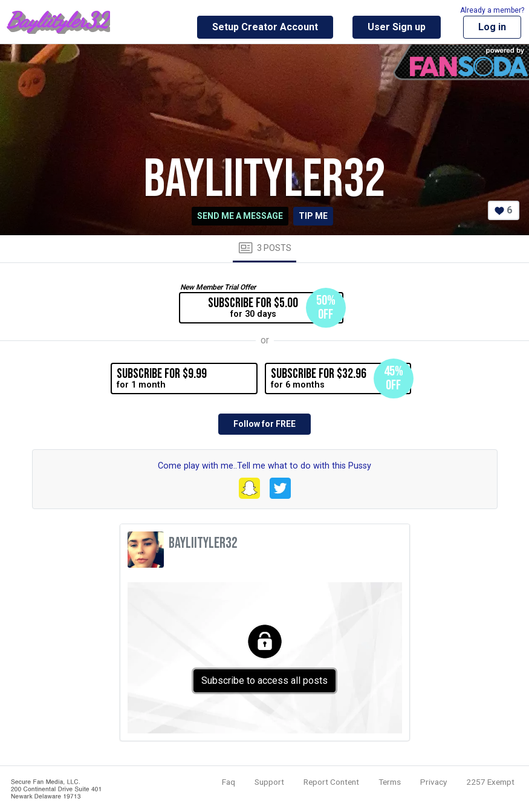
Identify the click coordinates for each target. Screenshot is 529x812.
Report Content (331, 782)
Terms (390, 782)
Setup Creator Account (265, 27)
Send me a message (240, 216)
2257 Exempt (490, 782)
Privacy (433, 782)
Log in (492, 27)
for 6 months (341, 378)
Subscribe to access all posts (264, 680)
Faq (229, 782)
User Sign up (397, 27)
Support (269, 782)
